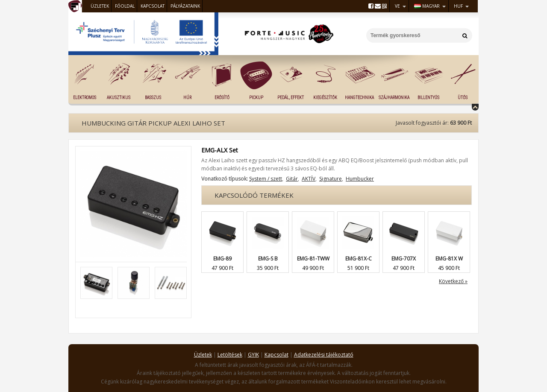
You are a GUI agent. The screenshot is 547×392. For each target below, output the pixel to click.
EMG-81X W (449, 259)
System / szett (266, 179)
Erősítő (222, 98)
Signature (331, 179)
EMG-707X (404, 259)
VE (397, 6)
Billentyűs (428, 98)
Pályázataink (185, 6)
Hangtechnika (359, 98)
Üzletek (100, 6)
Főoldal (125, 6)
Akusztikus (119, 98)
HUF (458, 6)
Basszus (153, 98)
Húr (187, 98)
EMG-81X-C (359, 259)
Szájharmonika (394, 98)
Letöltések (230, 355)
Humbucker (360, 179)
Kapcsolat (153, 6)
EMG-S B (268, 259)
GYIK (253, 355)
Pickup (256, 98)
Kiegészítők (325, 98)
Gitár (292, 179)
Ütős (463, 98)
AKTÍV (309, 179)
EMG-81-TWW (313, 259)
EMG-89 (222, 259)
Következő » (453, 281)
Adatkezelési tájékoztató (324, 355)
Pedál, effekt (291, 98)
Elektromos (85, 98)
